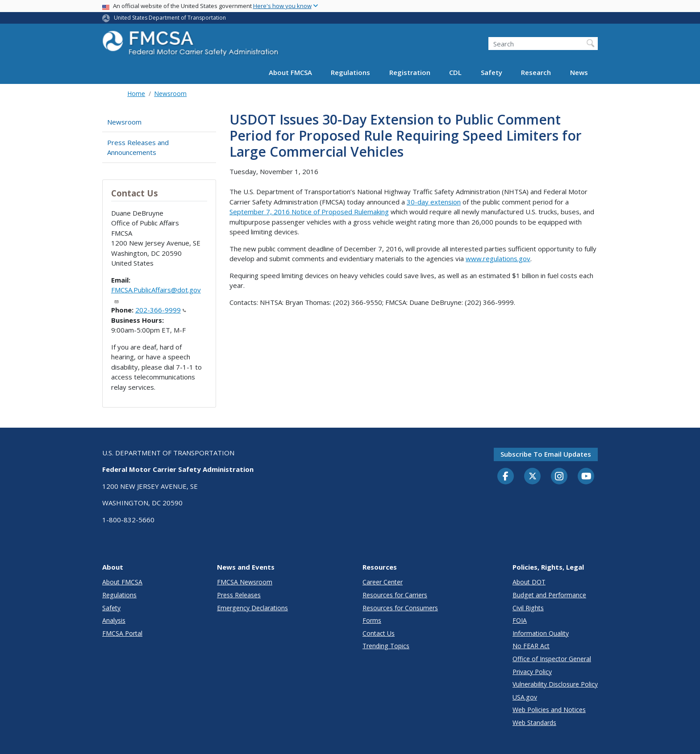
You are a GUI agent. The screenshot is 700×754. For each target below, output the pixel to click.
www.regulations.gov (498, 258)
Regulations (350, 72)
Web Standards (534, 723)
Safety (492, 72)
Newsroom (170, 94)
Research (536, 72)
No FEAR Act (531, 646)
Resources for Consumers (400, 608)
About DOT (529, 582)
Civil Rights (528, 608)
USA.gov (525, 697)
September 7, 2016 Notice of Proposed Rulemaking (309, 212)
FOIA (520, 620)
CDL (455, 72)
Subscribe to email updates (546, 454)
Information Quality (541, 633)
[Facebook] (506, 477)
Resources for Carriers (395, 595)
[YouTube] (586, 477)
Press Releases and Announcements (138, 148)
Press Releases (239, 595)
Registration (410, 72)
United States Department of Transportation (170, 18)
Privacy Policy (532, 672)
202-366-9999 (161, 310)
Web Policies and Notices (549, 710)
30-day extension (434, 202)
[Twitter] (533, 476)
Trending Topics (386, 646)
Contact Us (379, 633)
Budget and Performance (549, 595)
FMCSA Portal (122, 633)
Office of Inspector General (552, 659)
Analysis (114, 620)
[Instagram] (559, 477)
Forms (372, 620)
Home (136, 94)
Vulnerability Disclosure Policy (555, 684)
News (579, 72)
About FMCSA (290, 72)
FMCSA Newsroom (245, 582)
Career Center (383, 582)
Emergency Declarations (252, 608)
